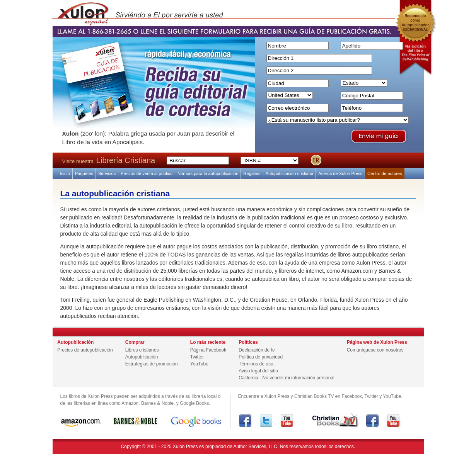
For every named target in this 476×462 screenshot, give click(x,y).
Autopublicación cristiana (290, 173)
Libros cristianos (142, 350)
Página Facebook (208, 350)
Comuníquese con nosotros (375, 350)
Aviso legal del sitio (258, 371)
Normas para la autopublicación (208, 173)
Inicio (65, 173)
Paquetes (84, 173)
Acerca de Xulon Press (340, 173)
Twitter (197, 357)
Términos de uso (256, 364)
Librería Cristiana (126, 160)
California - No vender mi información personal (286, 378)
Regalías (252, 173)
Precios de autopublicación (85, 350)
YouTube (199, 364)
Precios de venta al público (147, 173)
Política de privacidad (261, 357)
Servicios (107, 173)
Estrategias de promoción (152, 364)
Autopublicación (142, 357)
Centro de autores (385, 173)
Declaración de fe (257, 350)
